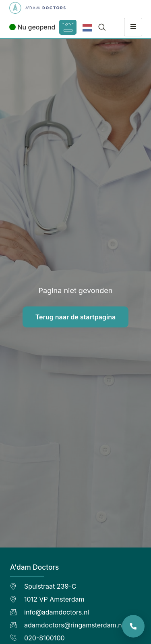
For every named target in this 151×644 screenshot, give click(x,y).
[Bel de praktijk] (133, 626)
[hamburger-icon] (133, 27)
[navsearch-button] (102, 27)
